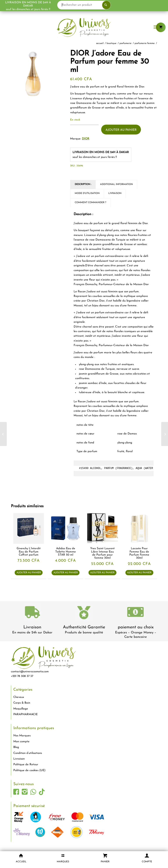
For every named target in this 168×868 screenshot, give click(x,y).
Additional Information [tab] (116, 184)
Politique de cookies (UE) (29, 770)
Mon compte (21, 742)
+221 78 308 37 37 (22, 676)
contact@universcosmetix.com (30, 672)
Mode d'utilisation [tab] (87, 193)
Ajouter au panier (121, 130)
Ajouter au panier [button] (29, 573)
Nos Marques (22, 736)
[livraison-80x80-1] (32, 613)
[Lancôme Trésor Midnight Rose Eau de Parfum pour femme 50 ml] (3, 434)
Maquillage (21, 709)
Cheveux (19, 697)
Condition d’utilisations (28, 753)
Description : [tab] (83, 184)
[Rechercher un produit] (101, 5)
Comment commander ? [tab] (90, 203)
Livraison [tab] (115, 193)
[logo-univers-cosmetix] (84, 27)
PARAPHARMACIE (25, 714)
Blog (16, 747)
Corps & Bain (22, 703)
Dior (86, 139)
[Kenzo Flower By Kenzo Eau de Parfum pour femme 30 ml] (165, 434)
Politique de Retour (26, 764)
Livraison (32, 627)
